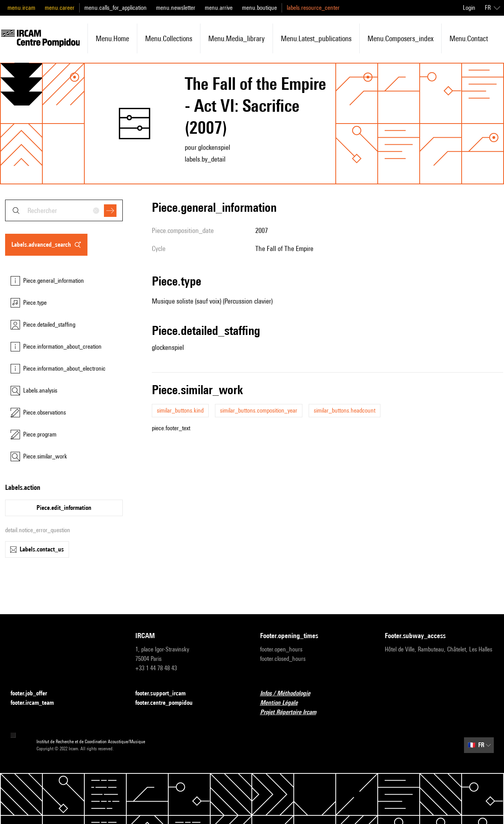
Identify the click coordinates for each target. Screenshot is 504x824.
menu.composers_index (400, 38)
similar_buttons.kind (180, 410)
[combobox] (64, 210)
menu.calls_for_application (116, 8)
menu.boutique (259, 8)
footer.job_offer (34, 694)
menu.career (60, 8)
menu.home (112, 38)
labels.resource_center (313, 8)
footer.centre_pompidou (169, 703)
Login (469, 8)
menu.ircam (21, 8)
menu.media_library (237, 38)
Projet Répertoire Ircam (293, 712)
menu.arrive (219, 8)
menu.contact (469, 38)
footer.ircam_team (37, 703)
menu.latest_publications (316, 38)
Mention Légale (284, 703)
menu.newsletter (176, 8)
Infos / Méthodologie (290, 694)
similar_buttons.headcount (345, 410)
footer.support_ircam (165, 694)
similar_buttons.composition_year (259, 410)
